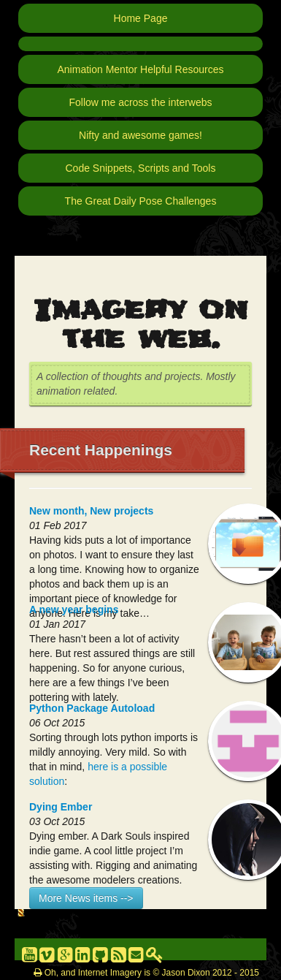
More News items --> (86, 898)
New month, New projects (91, 511)
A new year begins (74, 609)
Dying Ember (61, 807)
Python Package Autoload (92, 708)
